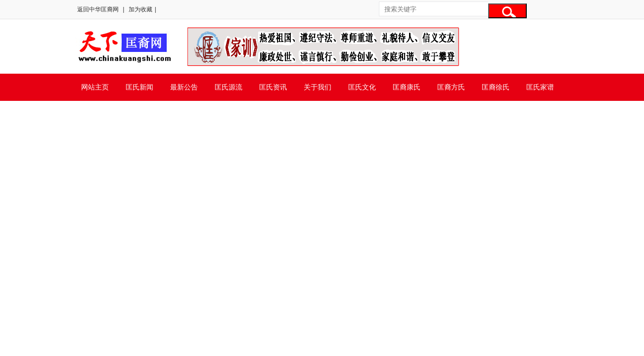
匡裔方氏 (451, 87)
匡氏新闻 (139, 87)
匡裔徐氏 (496, 87)
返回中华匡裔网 (98, 9)
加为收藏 (140, 9)
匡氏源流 (229, 87)
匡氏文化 (362, 87)
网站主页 (95, 87)
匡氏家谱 (540, 87)
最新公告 (184, 87)
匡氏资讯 (273, 87)
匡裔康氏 (407, 87)
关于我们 (318, 87)
